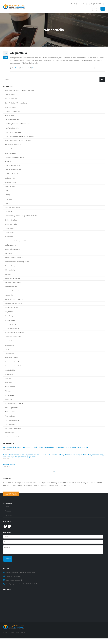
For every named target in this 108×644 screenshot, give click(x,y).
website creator (10, 381)
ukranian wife (9, 351)
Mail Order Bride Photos (13, 172)
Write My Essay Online (12, 428)
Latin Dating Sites (11, 155)
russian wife (9, 300)
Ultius (7, 355)
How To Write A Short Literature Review (18, 142)
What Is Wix (9, 385)
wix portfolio (18, 53)
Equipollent (10, 202)
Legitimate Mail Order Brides (14, 159)
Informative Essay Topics (13, 146)
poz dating (8, 257)
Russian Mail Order (11, 291)
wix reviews (9, 406)
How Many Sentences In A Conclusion (17, 125)
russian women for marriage (14, 308)
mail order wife (10, 180)
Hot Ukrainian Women (12, 120)
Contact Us (8, 523)
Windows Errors (10, 394)
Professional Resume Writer (14, 261)
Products (8, 519)
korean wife (9, 150)
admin (16, 68)
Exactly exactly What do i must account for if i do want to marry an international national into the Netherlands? (46, 455)
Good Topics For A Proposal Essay (16, 103)
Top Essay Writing (11, 330)
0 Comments (37, 68)
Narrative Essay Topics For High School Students (21, 219)
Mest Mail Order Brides (12, 210)
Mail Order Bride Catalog (13, 167)
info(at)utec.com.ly (16, 586)
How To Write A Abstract (13, 133)
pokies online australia (12, 253)
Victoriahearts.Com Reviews (14, 372)
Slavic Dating (9, 321)
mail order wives (10, 184)
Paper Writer (9, 240)
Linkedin (9, 534)
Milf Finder (8, 214)
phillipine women (11, 248)
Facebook (5, 534)
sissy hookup (9, 317)
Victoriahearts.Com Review (14, 368)
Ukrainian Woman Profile (13, 342)
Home (7, 515)
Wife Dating (9, 389)
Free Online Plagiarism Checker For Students (19, 91)
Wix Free (8, 398)
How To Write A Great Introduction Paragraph (20, 138)
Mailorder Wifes (10, 189)
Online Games (9, 231)
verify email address (11, 364)
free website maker (11, 99)
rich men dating (10, 274)
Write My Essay (10, 423)
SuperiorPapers (10, 325)
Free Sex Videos (10, 95)
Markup (7, 197)
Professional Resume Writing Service (17, 265)
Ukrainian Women (11, 347)
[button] (53, 479)
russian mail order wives (13, 295)
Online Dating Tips (11, 223)
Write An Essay (10, 419)
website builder (10, 377)
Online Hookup (10, 236)
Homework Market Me (12, 112)
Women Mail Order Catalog (14, 411)
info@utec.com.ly (79, 4)
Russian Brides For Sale (12, 283)
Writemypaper (10, 440)
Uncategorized (10, 359)
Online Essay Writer (11, 227)
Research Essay (10, 270)
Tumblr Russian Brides (12, 334)
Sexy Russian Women (12, 312)
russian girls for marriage (13, 287)
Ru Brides (8, 278)
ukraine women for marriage (14, 338)
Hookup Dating (10, 116)
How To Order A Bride (12, 129)
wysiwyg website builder (13, 445)
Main (7, 193)
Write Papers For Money (13, 436)
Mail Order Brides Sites (12, 176)
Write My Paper (10, 432)
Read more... (99, 68)
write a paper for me (11, 415)
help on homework (11, 108)
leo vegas (8, 163)
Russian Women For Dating (14, 304)
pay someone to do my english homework (19, 244)
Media (8, 206)
